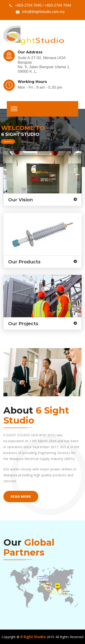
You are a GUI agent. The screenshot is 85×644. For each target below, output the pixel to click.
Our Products (24, 262)
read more (21, 497)
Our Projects (23, 324)
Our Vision (21, 200)
